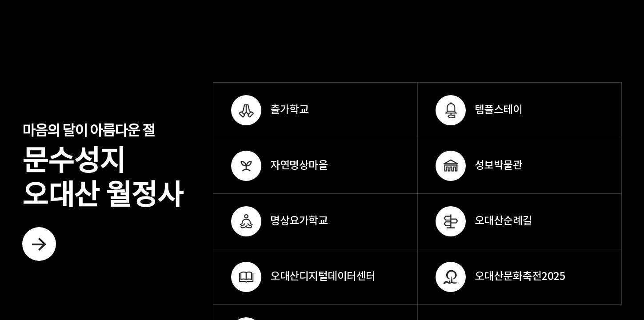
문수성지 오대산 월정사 (102, 193)
